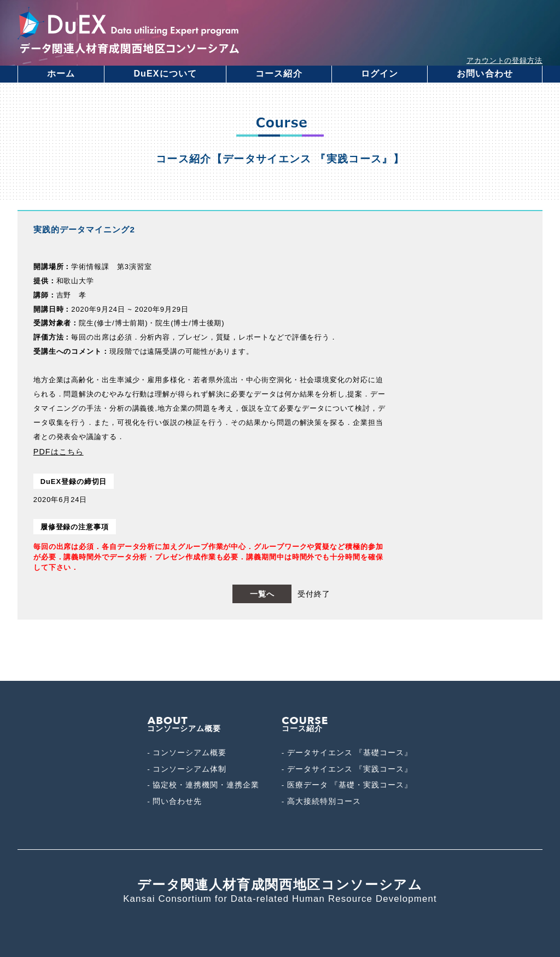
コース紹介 (279, 74)
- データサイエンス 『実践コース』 (347, 769)
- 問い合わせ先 (174, 801)
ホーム (61, 74)
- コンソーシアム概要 (187, 753)
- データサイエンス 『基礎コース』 (347, 753)
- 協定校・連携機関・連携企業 (203, 785)
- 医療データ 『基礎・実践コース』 (347, 785)
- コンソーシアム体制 (187, 769)
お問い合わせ (485, 74)
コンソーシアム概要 (184, 725)
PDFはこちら (59, 452)
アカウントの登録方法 (504, 60)
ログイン (380, 74)
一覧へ (262, 594)
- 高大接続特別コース (321, 801)
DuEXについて (165, 74)
